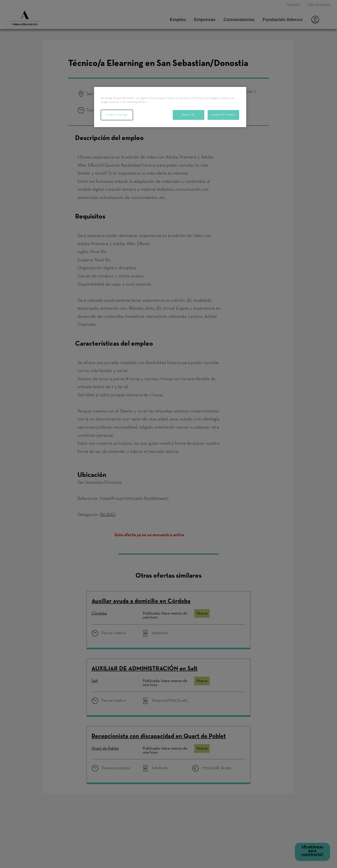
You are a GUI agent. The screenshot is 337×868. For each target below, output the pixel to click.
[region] (170, 107)
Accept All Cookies (223, 115)
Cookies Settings (117, 115)
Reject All (189, 115)
